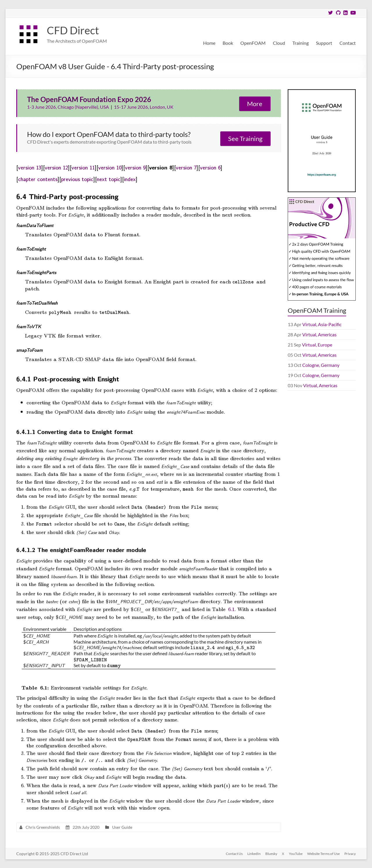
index (130, 179)
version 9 (135, 167)
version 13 (30, 167)
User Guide (122, 827)
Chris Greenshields (43, 827)
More (255, 104)
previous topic (77, 179)
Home (209, 43)
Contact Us (234, 854)
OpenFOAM (253, 43)
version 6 (210, 167)
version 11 (83, 167)
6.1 (231, 609)
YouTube (296, 854)
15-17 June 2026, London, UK (144, 107)
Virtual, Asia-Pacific (322, 324)
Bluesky (271, 854)
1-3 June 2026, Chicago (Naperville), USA (68, 107)
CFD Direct (73, 30)
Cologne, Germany (321, 365)
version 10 (110, 167)
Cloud (279, 43)
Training (301, 43)
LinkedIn (254, 854)
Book (228, 43)
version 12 (56, 167)
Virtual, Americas (319, 334)
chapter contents (38, 179)
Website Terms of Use (323, 854)
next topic (109, 179)
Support (324, 43)
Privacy (350, 854)
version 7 (186, 167)
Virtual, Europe (317, 345)
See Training (245, 139)
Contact (348, 43)
